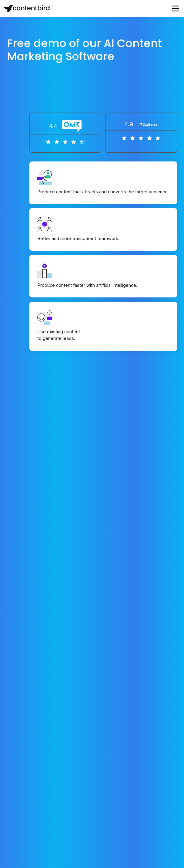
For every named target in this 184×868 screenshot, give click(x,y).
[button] (176, 8)
